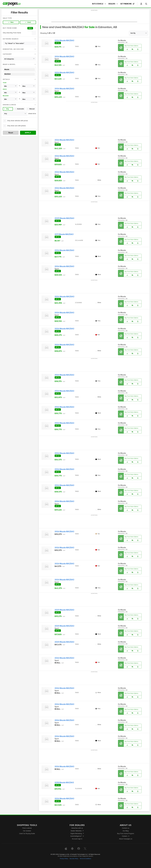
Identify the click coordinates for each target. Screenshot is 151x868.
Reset (11, 133)
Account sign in (77, 839)
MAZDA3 (19, 74)
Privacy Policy (64, 859)
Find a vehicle (27, 828)
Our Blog (126, 831)
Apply (28, 133)
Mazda (19, 69)
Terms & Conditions (85, 859)
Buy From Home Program (126, 833)
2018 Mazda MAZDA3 (64, 783)
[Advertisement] (94, 17)
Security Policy (74, 859)
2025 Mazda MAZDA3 (64, 218)
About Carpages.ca (126, 839)
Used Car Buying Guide (27, 833)
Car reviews (27, 831)
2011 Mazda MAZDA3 (64, 234)
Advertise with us (77, 828)
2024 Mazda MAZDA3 (64, 297)
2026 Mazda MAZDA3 (64, 41)
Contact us (126, 828)
